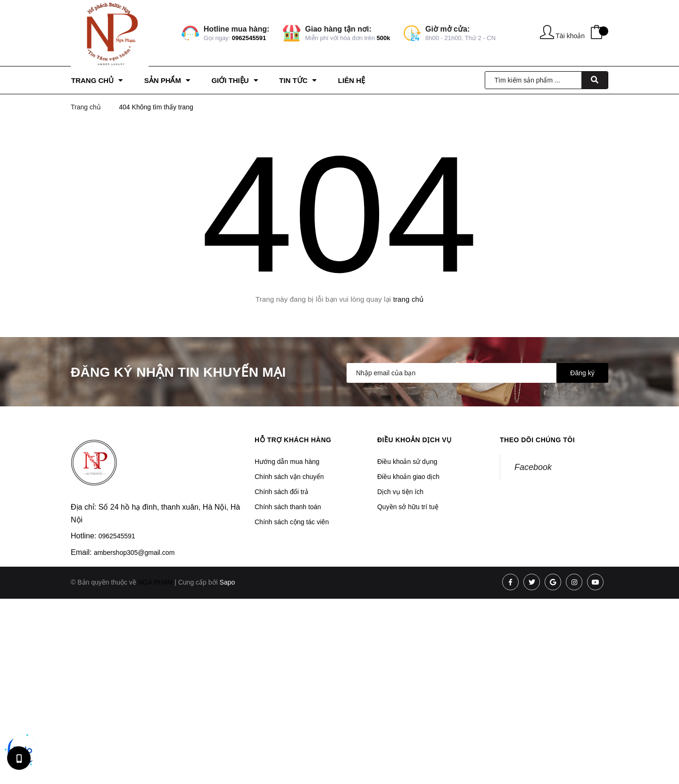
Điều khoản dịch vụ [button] (414, 440)
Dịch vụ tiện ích (400, 492)
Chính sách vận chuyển (289, 477)
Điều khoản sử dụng (407, 462)
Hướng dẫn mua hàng (287, 462)
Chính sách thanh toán (288, 507)
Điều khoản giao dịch (408, 477)
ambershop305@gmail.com (134, 553)
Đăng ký (582, 373)
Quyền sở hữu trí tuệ (408, 507)
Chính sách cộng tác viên (292, 522)
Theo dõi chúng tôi (537, 440)
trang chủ (409, 299)
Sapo (228, 582)
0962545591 (249, 38)
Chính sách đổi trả (282, 492)
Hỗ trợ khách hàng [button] (293, 440)
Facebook (533, 467)
